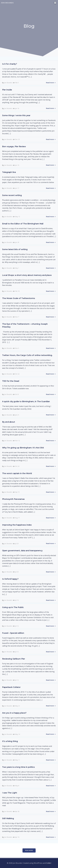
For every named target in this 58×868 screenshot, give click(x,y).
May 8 (17, 786)
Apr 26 (17, 811)
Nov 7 (17, 317)
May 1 (17, 268)
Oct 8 (17, 394)
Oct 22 (17, 374)
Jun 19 (17, 165)
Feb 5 (17, 83)
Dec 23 (17, 139)
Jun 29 (17, 242)
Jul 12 (17, 626)
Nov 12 (17, 441)
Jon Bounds (8, 83)
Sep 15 (17, 492)
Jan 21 (17, 415)
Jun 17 (17, 188)
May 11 (17, 760)
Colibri (49, 863)
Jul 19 (17, 600)
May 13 (17, 217)
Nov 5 (17, 348)
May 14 (17, 734)
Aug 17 (17, 518)
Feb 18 (17, 291)
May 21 (17, 706)
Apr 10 (17, 837)
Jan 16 (17, 108)
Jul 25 (17, 544)
